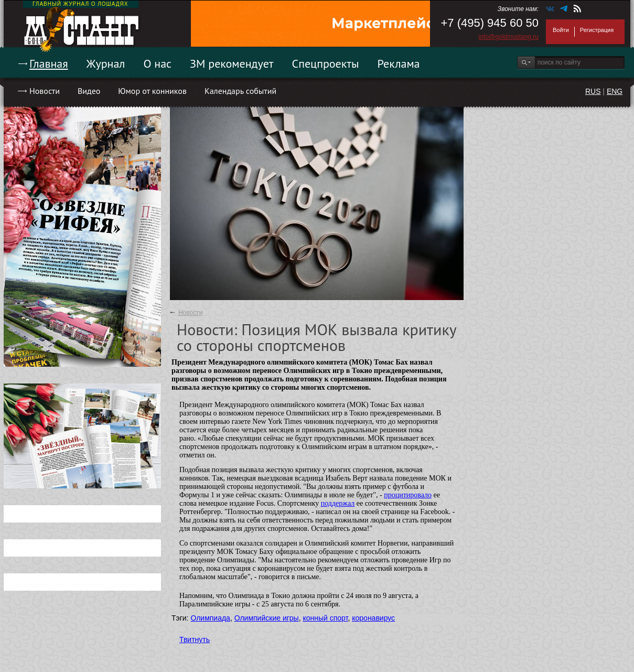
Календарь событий (240, 91)
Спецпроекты (326, 63)
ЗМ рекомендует (232, 63)
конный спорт (325, 618)
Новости (45, 91)
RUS (593, 91)
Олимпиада (210, 618)
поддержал (338, 503)
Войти (561, 30)
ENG (615, 91)
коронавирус (373, 618)
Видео (89, 91)
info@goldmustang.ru (509, 37)
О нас (157, 63)
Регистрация (597, 30)
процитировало (408, 495)
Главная (49, 63)
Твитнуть (195, 639)
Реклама (399, 63)
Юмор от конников (152, 91)
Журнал (106, 63)
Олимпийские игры (267, 618)
